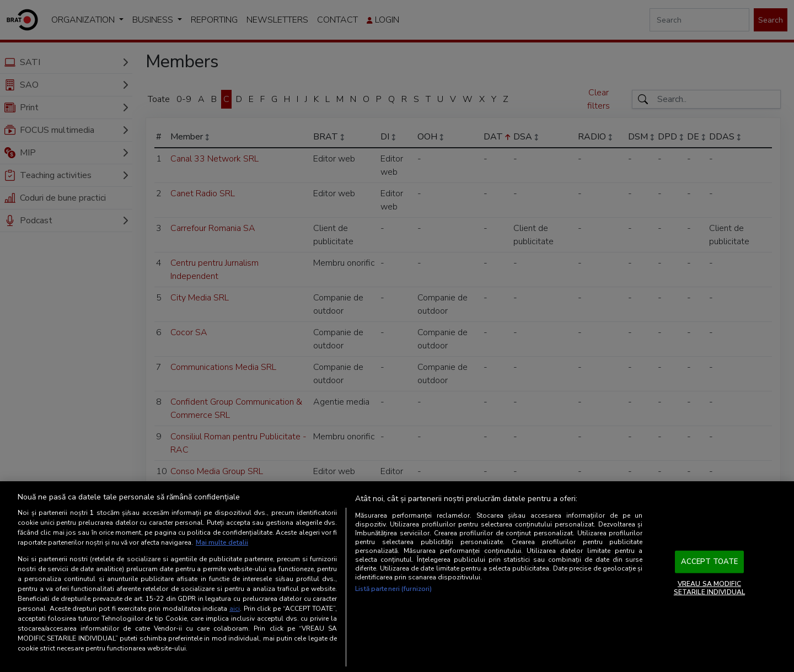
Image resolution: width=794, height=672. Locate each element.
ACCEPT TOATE (710, 562)
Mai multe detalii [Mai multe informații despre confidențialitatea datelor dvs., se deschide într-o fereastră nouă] (222, 542)
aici (235, 609)
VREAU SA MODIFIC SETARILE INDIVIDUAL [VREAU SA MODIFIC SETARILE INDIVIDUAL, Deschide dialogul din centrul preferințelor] (709, 588)
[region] (397, 577)
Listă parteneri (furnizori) (393, 589)
